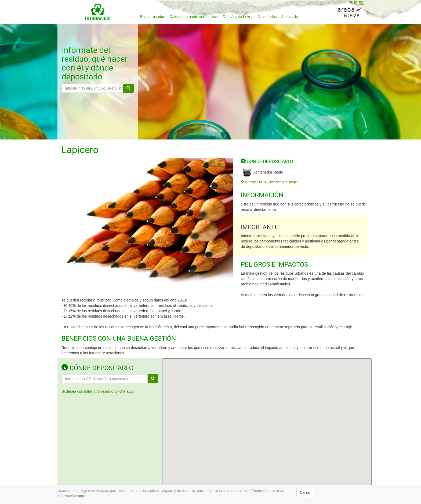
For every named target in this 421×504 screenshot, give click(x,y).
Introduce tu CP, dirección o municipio (270, 182)
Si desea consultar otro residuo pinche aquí (98, 391)
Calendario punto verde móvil (194, 17)
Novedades (267, 17)
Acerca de (290, 17)
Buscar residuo (153, 17)
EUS (354, 3)
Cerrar (305, 492)
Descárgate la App (238, 17)
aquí (81, 496)
